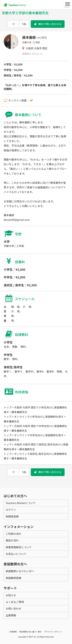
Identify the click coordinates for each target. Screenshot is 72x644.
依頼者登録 (12, 516)
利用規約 (13, 632)
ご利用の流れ (13, 534)
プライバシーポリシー (53, 632)
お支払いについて (16, 554)
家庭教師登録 (13, 578)
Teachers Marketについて (21, 503)
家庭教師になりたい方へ (20, 571)
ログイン (11, 510)
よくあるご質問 (15, 602)
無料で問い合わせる (48, 24)
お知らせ (11, 595)
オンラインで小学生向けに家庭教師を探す (39, 417)
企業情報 (11, 615)
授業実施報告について (19, 547)
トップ (8, 407)
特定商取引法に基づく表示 (30, 632)
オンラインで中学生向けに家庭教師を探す (39, 435)
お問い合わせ (13, 608)
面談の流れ (12, 540)
